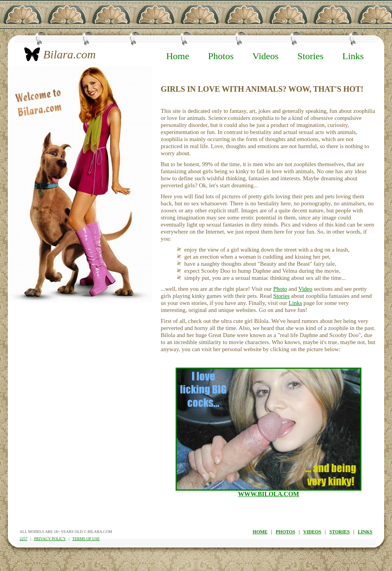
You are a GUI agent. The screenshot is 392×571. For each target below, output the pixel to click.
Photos (221, 56)
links (365, 532)
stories (339, 532)
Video (305, 289)
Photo (280, 289)
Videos (266, 56)
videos (312, 532)
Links (353, 56)
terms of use (86, 539)
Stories (311, 56)
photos (285, 532)
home (260, 532)
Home (178, 56)
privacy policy (50, 539)
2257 (24, 539)
